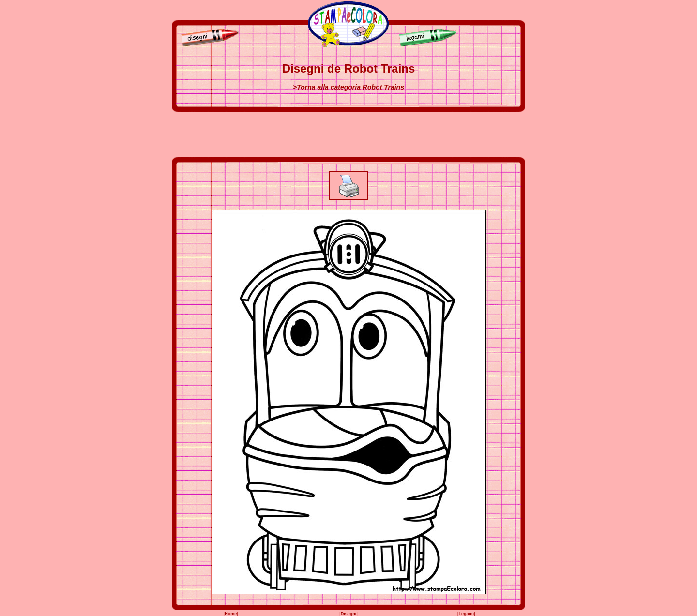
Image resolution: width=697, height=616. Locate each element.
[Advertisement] (348, 135)
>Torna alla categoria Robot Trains (348, 87)
